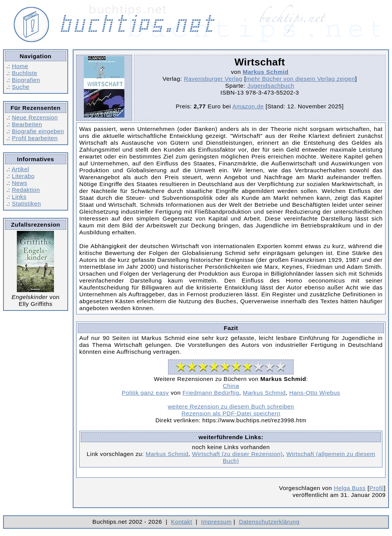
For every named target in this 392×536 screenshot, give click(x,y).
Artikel (20, 169)
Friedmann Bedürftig (211, 393)
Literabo (23, 176)
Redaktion (26, 190)
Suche (21, 87)
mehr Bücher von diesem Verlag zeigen (301, 79)
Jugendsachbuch (271, 86)
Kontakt (182, 522)
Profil (377, 488)
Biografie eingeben (38, 131)
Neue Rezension (35, 117)
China (231, 386)
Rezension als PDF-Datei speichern (231, 413)
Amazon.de (248, 106)
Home (20, 66)
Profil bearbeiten (35, 138)
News (20, 183)
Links (19, 197)
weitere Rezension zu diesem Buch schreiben (231, 406)
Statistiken (26, 203)
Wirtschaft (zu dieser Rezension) (238, 454)
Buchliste (24, 73)
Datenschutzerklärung (269, 522)
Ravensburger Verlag (213, 79)
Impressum (216, 522)
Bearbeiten (27, 124)
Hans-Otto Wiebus (314, 393)
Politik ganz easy (145, 393)
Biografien (26, 80)
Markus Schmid (266, 72)
